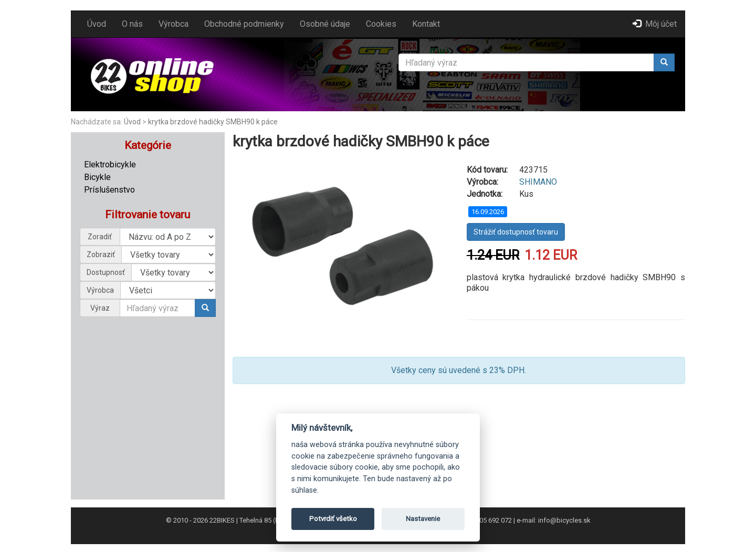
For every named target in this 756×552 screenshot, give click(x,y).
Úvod (97, 24)
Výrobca (174, 24)
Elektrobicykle (110, 164)
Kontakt (426, 24)
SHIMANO (538, 182)
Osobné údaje (325, 24)
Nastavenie (423, 519)
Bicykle (97, 177)
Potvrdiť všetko (333, 519)
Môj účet (655, 24)
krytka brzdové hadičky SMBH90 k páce (213, 122)
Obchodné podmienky (244, 24)
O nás (132, 24)
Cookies (381, 24)
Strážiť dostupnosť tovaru (516, 232)
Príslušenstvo (109, 190)
